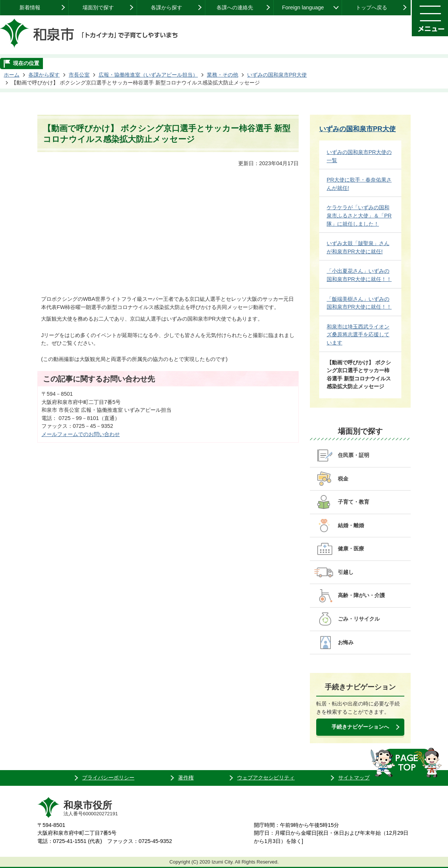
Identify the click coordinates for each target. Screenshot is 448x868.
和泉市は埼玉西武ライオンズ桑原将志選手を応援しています (358, 335)
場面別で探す (98, 7)
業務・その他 (223, 75)
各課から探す (167, 7)
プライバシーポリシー (108, 778)
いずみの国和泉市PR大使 (277, 75)
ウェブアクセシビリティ (266, 778)
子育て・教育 (354, 502)
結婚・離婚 (351, 525)
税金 (343, 479)
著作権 (186, 778)
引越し (346, 572)
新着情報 (30, 7)
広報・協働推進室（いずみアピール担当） (148, 75)
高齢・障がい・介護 (361, 595)
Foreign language (303, 7)
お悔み (346, 642)
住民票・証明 (354, 455)
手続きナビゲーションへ (360, 727)
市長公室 (79, 75)
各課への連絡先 (235, 7)
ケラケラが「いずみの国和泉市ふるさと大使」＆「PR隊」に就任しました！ (359, 215)
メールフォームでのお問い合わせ (81, 434)
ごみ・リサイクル (359, 619)
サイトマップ (354, 778)
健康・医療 (351, 549)
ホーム (12, 75)
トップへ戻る (371, 7)
